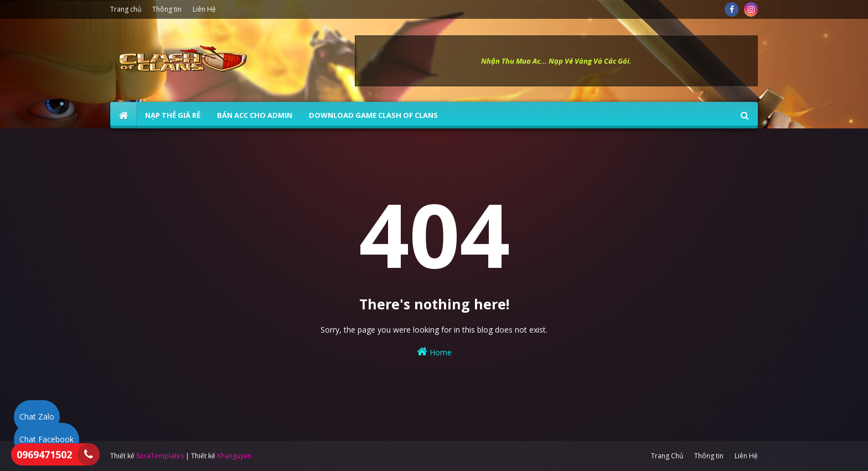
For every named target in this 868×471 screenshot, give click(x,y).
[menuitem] (123, 115)
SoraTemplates (160, 456)
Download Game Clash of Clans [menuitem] (373, 115)
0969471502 (44, 454)
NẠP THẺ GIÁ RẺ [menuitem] (173, 115)
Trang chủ (126, 9)
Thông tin (167, 9)
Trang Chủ (667, 456)
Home (434, 352)
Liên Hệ (204, 9)
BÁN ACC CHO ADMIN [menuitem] (255, 115)
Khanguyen (234, 456)
